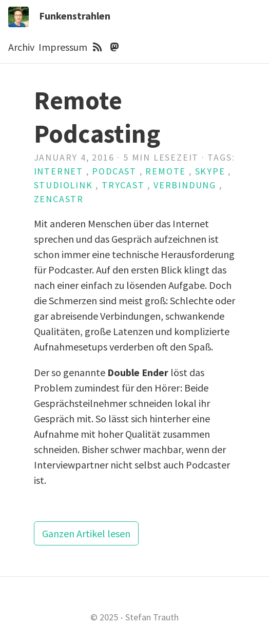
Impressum (63, 47)
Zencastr (59, 199)
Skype (210, 171)
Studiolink (63, 185)
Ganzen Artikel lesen (86, 533)
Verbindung (185, 185)
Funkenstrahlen (75, 16)
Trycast (123, 185)
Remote (166, 171)
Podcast (114, 171)
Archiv (21, 47)
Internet (59, 171)
